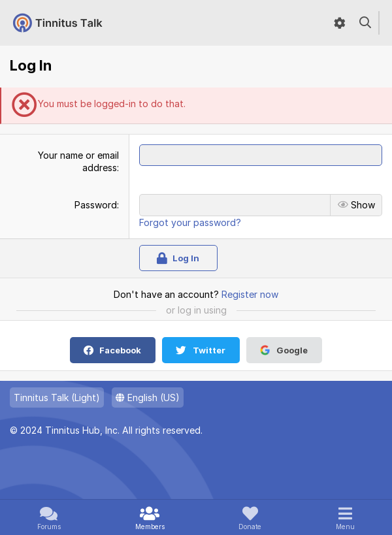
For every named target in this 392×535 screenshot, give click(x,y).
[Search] (366, 23)
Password (96, 205)
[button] (345, 517)
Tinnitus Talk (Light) (57, 397)
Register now (250, 294)
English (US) (148, 397)
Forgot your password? (190, 222)
